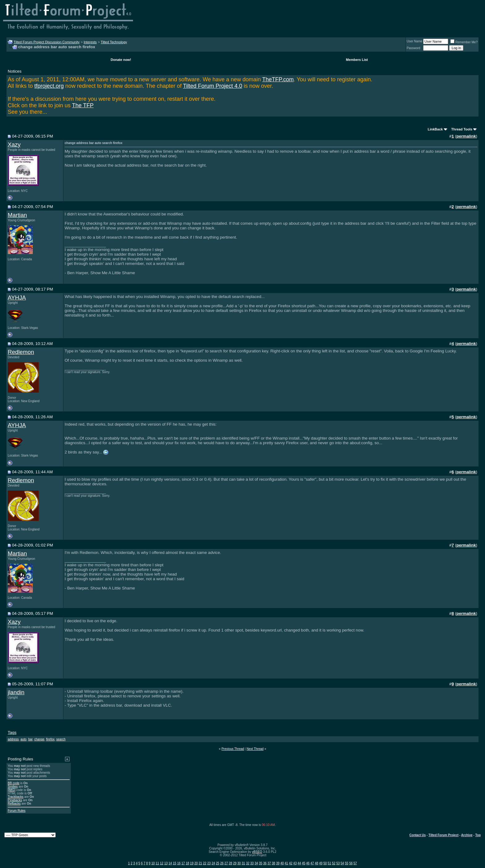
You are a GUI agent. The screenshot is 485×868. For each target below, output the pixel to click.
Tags (12, 732)
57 (355, 863)
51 (329, 863)
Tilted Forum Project (443, 835)
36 (265, 863)
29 (235, 863)
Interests (90, 42)
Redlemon (21, 352)
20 (196, 863)
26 (222, 863)
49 (321, 863)
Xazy (14, 145)
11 (157, 863)
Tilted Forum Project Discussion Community (47, 42)
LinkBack (435, 129)
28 (231, 863)
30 (239, 863)
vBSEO (257, 852)
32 (248, 863)
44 (299, 863)
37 (269, 863)
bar (30, 739)
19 (192, 863)
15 (175, 863)
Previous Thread (233, 749)
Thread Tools (462, 129)
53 (338, 863)
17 (183, 863)
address (13, 739)
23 (209, 863)
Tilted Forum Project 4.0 (213, 86)
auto (23, 739)
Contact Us (418, 835)
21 (200, 863)
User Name (415, 41)
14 (170, 863)
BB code (14, 783)
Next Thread (255, 749)
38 (274, 863)
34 (256, 863)
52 (334, 863)
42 (291, 863)
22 (205, 863)
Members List (357, 60)
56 (351, 863)
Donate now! (121, 60)
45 (304, 863)
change (39, 739)
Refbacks (14, 804)
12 (162, 863)
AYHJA (17, 298)
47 (312, 863)
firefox (50, 739)
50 (325, 863)
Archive (467, 835)
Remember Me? (464, 42)
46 (308, 863)
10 (153, 863)
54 (342, 863)
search (61, 739)
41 (286, 863)
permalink (466, 136)
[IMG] (11, 790)
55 (347, 863)
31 (243, 863)
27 (226, 863)
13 (166, 863)
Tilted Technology (114, 42)
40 (282, 863)
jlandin (16, 692)
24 (213, 863)
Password (414, 48)
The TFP (83, 105)
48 (317, 863)
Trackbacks (16, 797)
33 (252, 863)
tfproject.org (49, 86)
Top (478, 835)
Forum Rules (17, 811)
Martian (17, 215)
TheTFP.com (278, 79)
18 (187, 863)
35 (261, 863)
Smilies (13, 787)
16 (179, 863)
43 (295, 863)
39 (278, 863)
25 (218, 863)
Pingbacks (15, 800)
